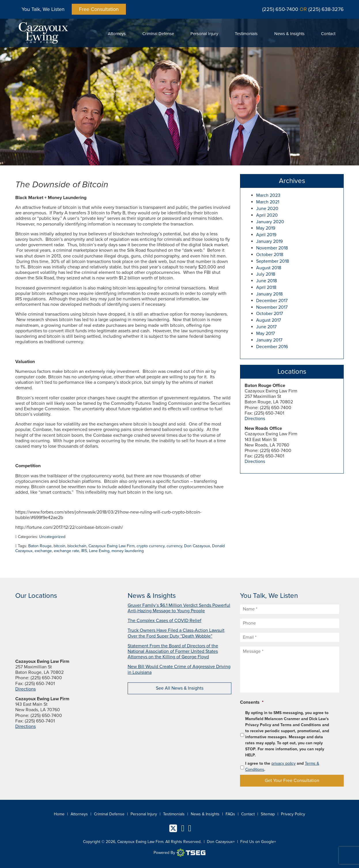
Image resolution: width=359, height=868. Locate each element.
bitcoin (59, 546)
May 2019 (266, 228)
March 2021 (268, 202)
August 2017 (269, 320)
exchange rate (67, 551)
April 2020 (267, 215)
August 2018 (269, 268)
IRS (84, 551)
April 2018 (266, 287)
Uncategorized (52, 537)
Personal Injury (204, 34)
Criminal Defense (158, 34)
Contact (328, 34)
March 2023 (268, 195)
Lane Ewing (99, 551)
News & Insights (289, 34)
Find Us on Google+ (258, 842)
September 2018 (273, 261)
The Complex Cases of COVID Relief (165, 621)
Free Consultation (99, 9)
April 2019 (266, 235)
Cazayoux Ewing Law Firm (112, 546)
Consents (252, 702)
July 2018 (266, 274)
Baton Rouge (40, 546)
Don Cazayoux (197, 546)
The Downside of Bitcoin (62, 185)
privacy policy (284, 763)
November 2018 (272, 248)
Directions (255, 419)
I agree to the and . (282, 766)
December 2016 (272, 347)
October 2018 (270, 255)
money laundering (128, 551)
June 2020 (267, 209)
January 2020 (270, 222)
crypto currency (151, 546)
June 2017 (266, 327)
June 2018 (267, 281)
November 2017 (272, 307)
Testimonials (246, 34)
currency (174, 546)
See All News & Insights (180, 688)
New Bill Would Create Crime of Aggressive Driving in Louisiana (179, 669)
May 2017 (266, 333)
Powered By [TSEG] (179, 853)
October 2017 (270, 314)
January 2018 (269, 294)
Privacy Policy (293, 814)
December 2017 (272, 301)
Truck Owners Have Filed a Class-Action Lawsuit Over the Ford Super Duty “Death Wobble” (176, 633)
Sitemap (268, 814)
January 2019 (269, 241)
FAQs (230, 814)
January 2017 (269, 340)
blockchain (77, 546)
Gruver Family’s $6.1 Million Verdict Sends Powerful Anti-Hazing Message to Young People (179, 608)
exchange (43, 551)
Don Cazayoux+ (221, 842)
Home (59, 814)
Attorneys (117, 34)
